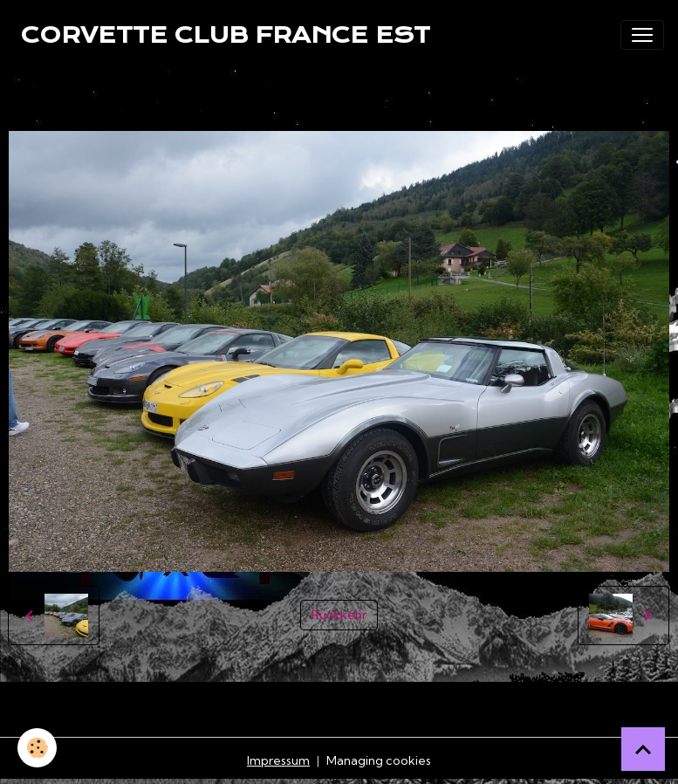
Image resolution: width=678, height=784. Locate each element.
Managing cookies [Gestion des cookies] (379, 760)
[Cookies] (37, 748)
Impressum (278, 760)
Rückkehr (339, 615)
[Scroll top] (643, 749)
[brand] (226, 35)
